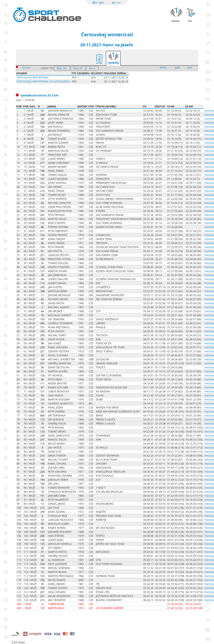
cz (113, 2)
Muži (62, 68)
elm (92, 68)
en (119, 2)
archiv (99, 63)
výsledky (113, 63)
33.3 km (26, 68)
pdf (177, 68)
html (163, 68)
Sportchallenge (48, 11)
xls (190, 68)
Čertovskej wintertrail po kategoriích (43, 81)
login (101, 2)
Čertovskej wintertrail (107, 34)
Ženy (78, 68)
